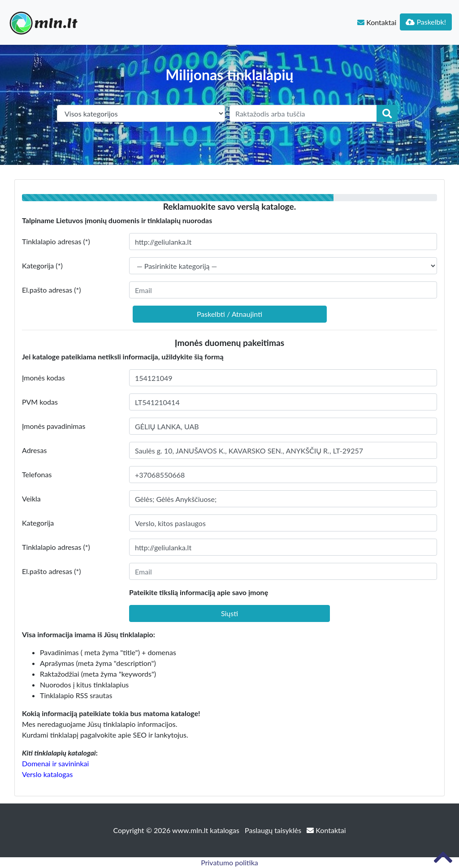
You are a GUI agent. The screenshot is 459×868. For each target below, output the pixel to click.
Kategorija (38, 523)
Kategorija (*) (42, 266)
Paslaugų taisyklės (274, 830)
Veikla (31, 499)
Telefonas (37, 474)
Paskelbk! (426, 22)
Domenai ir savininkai (55, 763)
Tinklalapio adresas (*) (56, 241)
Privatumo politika (229, 862)
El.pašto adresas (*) (52, 290)
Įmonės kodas (43, 378)
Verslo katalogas (47, 774)
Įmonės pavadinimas (54, 426)
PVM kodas (40, 402)
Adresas (34, 450)
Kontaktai (377, 22)
